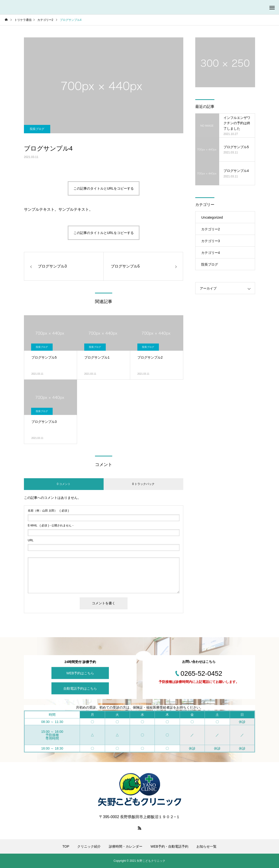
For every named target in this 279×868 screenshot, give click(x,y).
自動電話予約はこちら (80, 688)
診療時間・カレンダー (126, 846)
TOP (66, 846)
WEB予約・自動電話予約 (169, 846)
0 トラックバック (143, 484)
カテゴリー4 (211, 253)
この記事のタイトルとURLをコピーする (104, 188)
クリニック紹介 (89, 846)
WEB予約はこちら (80, 673)
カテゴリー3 (211, 241)
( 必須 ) (48, 511)
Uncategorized (212, 217)
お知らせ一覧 (206, 846)
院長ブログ (37, 129)
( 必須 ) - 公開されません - (51, 525)
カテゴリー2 (211, 229)
